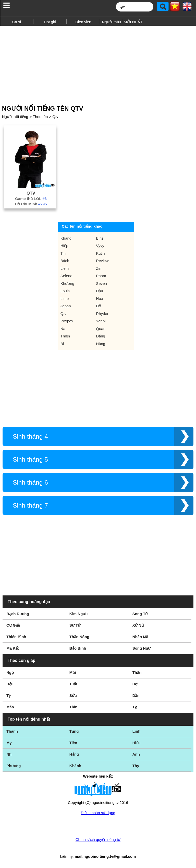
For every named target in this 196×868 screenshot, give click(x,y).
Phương (14, 766)
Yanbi (101, 321)
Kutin (100, 253)
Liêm (65, 268)
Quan (101, 329)
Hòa (100, 298)
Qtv (55, 117)
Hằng (74, 754)
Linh (137, 731)
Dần (136, 695)
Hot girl (50, 22)
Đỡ (99, 306)
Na (63, 329)
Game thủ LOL (31, 199)
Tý (9, 695)
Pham (101, 276)
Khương (67, 283)
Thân (137, 672)
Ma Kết (13, 648)
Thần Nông (79, 637)
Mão (10, 707)
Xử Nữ (138, 625)
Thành (12, 731)
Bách (65, 261)
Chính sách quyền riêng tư (98, 840)
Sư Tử (75, 625)
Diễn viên (83, 22)
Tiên (73, 743)
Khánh (75, 766)
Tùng (74, 731)
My (9, 743)
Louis (65, 291)
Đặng (101, 336)
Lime (65, 298)
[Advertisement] (98, 63)
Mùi (73, 672)
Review (102, 261)
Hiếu (137, 743)
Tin (63, 253)
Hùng (101, 344)
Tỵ (135, 707)
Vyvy (100, 246)
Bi (62, 344)
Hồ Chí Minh (31, 204)
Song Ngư (142, 648)
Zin (99, 268)
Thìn (73, 707)
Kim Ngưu (79, 614)
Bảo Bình (78, 648)
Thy (136, 766)
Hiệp (64, 246)
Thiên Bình (16, 637)
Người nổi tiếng (15, 117)
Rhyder (102, 314)
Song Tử (140, 614)
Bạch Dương (18, 614)
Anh (136, 754)
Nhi (9, 754)
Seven (101, 283)
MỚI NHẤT (133, 22)
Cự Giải (13, 625)
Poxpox (67, 321)
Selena (66, 276)
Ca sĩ (17, 22)
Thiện (65, 336)
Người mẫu (111, 22)
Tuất (73, 684)
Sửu (73, 695)
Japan (66, 306)
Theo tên (40, 117)
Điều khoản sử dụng (98, 813)
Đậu (99, 291)
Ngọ (10, 672)
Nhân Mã (140, 637)
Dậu (10, 684)
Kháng (66, 238)
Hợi (136, 684)
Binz (100, 238)
